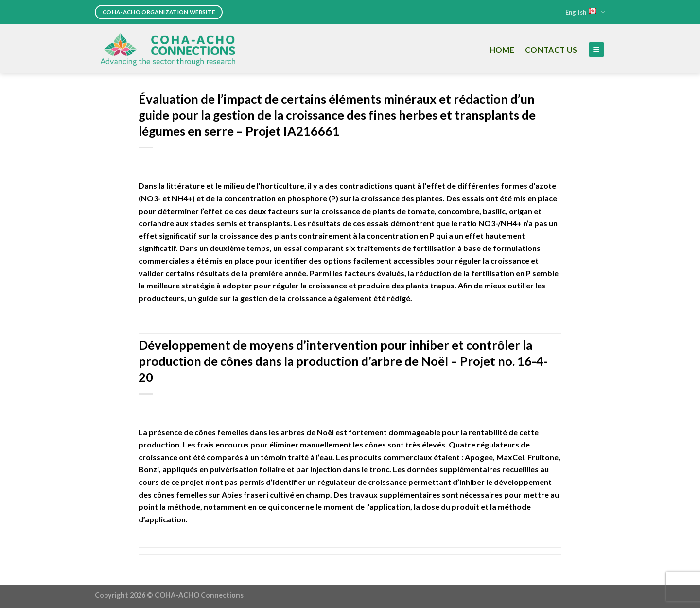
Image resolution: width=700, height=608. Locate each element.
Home (502, 49)
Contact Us (551, 49)
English (585, 12)
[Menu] (597, 50)
